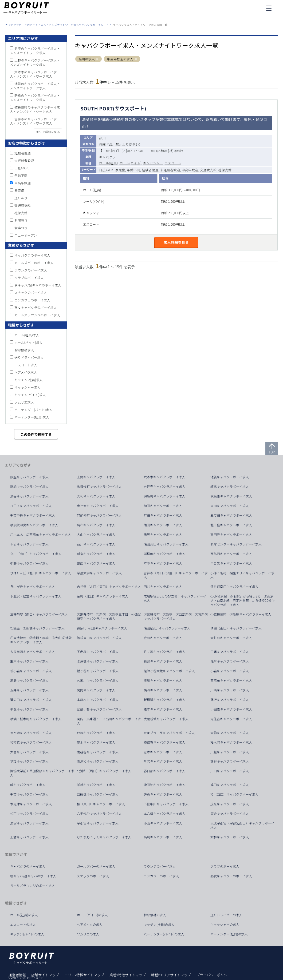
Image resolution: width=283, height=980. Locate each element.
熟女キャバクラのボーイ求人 (36, 307)
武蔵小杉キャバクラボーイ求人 (99, 709)
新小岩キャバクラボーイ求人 (31, 671)
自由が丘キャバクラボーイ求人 (33, 587)
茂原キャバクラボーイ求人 (230, 804)
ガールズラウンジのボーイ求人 (37, 315)
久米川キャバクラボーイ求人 (98, 680)
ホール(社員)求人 (27, 335)
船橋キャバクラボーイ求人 (96, 785)
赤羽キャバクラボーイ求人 (29, 544)
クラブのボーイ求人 (29, 278)
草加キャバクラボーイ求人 (29, 761)
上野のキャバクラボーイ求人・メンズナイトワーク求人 (35, 62)
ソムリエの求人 (88, 934)
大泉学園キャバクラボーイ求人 (33, 652)
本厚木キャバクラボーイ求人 (98, 700)
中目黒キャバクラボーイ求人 (231, 563)
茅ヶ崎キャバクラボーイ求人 (31, 733)
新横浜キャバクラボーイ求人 (164, 700)
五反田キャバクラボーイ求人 (231, 515)
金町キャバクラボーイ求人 (163, 638)
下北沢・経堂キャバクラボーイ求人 (36, 596)
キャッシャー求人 (27, 387)
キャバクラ (107, 157)
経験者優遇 (23, 153)
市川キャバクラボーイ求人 (163, 680)
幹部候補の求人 (155, 915)
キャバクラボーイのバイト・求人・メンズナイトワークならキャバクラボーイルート (57, 25)
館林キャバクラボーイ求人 (230, 837)
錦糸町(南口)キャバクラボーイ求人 (102, 628)
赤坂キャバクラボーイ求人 (163, 535)
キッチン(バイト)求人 (30, 395)
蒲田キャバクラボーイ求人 (163, 525)
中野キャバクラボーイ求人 (29, 563)
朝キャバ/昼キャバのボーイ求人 (38, 285)
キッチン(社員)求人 (29, 380)
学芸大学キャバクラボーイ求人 (99, 573)
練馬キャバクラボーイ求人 (230, 487)
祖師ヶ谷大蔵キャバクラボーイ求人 (169, 671)
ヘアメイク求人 (26, 372)
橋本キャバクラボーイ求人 (163, 709)
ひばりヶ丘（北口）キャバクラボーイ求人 (41, 573)
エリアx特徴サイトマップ (84, 975)
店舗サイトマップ (45, 975)
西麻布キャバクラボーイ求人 (231, 680)
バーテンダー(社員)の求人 (229, 934)
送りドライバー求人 (29, 357)
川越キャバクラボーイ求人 (230, 752)
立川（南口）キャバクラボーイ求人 (36, 554)
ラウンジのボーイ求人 (31, 270)
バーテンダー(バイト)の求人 (164, 934)
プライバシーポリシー (214, 975)
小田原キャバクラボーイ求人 (231, 709)
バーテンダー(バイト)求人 (33, 410)
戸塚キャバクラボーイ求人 (96, 733)
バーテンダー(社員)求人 (32, 417)
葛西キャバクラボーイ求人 (96, 563)
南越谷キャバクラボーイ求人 (98, 752)
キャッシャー (153, 163)
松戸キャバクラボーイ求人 (29, 814)
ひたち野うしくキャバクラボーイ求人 (104, 837)
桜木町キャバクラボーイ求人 (231, 742)
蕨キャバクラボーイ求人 (28, 785)
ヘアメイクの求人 (90, 925)
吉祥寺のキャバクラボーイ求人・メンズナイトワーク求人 (33, 121)
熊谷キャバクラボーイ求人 (230, 761)
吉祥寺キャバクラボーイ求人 (164, 487)
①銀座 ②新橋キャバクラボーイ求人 (37, 628)
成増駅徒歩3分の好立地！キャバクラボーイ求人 (175, 598)
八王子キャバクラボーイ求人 (31, 506)
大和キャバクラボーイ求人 (96, 496)
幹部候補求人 (24, 350)
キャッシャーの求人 (225, 925)
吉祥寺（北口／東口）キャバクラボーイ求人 (109, 587)
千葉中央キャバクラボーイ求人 (33, 515)
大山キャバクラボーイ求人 (96, 535)
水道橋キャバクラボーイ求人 (98, 661)
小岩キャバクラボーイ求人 (230, 671)
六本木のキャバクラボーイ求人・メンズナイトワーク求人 (33, 74)
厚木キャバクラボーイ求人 (96, 742)
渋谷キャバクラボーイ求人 (29, 496)
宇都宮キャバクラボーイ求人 (98, 823)
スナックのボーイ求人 (31, 292)
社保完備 (21, 213)
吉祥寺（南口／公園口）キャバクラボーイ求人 (176, 575)
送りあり (21, 198)
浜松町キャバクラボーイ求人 (164, 554)
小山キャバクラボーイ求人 (163, 823)
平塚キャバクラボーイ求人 (29, 709)
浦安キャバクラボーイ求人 (29, 823)
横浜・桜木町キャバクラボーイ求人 (36, 719)
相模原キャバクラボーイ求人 (31, 742)
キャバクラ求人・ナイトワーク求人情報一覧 (140, 25)
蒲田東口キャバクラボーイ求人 (166, 544)
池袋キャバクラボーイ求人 (230, 477)
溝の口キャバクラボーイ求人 (31, 700)
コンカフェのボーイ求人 (32, 300)
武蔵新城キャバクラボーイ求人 (166, 719)
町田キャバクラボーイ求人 (163, 515)
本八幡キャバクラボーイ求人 (164, 814)
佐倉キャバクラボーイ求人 (163, 794)
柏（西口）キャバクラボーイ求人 (234, 794)
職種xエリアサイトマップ (171, 975)
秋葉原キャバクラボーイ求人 (231, 496)
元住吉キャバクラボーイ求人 (231, 719)
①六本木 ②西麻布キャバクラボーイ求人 (41, 535)
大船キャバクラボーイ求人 (230, 733)
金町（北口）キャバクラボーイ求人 (103, 596)
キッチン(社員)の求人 (159, 925)
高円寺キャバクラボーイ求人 (231, 535)
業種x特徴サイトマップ (128, 975)
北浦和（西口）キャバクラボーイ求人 (104, 771)
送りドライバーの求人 (226, 915)
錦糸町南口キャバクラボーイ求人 (234, 587)
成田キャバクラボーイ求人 (230, 785)
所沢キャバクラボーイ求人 (163, 761)
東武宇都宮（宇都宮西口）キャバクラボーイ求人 (242, 825)
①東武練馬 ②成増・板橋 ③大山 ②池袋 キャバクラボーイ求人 (43, 640)
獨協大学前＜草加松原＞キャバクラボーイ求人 (42, 773)
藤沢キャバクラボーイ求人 (230, 700)
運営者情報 (17, 975)
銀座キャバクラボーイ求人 (29, 477)
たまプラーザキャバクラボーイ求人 (169, 733)
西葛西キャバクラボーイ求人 (231, 554)
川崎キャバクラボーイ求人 (230, 690)
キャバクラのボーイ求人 (32, 255)
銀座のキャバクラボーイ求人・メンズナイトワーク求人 (35, 51)
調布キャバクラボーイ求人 (96, 525)
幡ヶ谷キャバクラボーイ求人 (98, 671)
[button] (97, 59)
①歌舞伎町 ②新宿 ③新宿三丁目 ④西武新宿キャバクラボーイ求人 (109, 616)
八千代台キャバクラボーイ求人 (99, 814)
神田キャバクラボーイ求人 (163, 506)
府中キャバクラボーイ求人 (163, 563)
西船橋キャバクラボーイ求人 (98, 794)
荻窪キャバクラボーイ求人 (163, 661)
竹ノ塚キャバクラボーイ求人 (164, 652)
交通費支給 (23, 205)
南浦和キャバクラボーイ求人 (98, 761)
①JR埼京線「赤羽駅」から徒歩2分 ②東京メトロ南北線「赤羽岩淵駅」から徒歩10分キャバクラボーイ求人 (243, 600)
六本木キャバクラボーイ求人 (164, 477)
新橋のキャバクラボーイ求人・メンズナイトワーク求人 (35, 97)
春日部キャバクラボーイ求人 (164, 771)
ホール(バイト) (130, 163)
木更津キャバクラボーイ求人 (31, 804)
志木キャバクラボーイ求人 (163, 752)
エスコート (173, 163)
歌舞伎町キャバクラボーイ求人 (99, 487)
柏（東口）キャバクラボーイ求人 (101, 804)
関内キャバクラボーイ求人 (96, 690)
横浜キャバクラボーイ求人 (163, 690)
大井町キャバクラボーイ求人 (231, 638)
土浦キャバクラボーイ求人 (29, 837)
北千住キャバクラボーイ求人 (231, 525)
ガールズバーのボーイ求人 (34, 263)
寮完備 (19, 190)
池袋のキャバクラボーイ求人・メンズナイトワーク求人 (35, 86)
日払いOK (21, 168)
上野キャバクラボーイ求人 (96, 477)
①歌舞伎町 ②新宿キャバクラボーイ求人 (241, 614)
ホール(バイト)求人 (29, 342)
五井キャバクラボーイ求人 (29, 690)
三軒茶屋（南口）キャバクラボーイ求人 (39, 614)
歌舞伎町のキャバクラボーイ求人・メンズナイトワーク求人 (35, 109)
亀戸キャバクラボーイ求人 (29, 661)
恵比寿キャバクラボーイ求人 (98, 506)
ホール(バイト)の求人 (92, 915)
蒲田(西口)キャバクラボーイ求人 (167, 628)
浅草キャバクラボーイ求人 (230, 661)
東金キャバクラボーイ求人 (230, 814)
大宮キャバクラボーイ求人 (29, 752)
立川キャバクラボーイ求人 (230, 506)
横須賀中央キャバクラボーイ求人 (34, 525)
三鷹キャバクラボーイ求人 (230, 652)
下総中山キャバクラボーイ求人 (166, 804)
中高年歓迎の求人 (120, 59)
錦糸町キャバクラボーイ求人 (164, 496)
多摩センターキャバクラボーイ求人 (236, 544)
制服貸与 (21, 220)
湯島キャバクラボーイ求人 (29, 680)
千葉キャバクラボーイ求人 (29, 794)
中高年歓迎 (23, 183)
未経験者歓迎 (24, 160)
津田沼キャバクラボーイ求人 (164, 785)
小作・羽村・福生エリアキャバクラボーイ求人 (242, 575)
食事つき (21, 228)
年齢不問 (21, 175)
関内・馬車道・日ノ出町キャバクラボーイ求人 (109, 721)
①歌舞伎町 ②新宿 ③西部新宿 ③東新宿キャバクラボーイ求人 (176, 616)
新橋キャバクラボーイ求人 (29, 487)
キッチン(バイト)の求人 (27, 934)
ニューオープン (26, 235)
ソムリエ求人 (24, 402)
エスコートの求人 (23, 925)
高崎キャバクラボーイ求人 (163, 837)
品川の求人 (87, 59)
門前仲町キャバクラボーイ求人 (99, 515)
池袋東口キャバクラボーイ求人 (99, 638)
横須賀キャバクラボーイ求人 (164, 742)
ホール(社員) (108, 163)
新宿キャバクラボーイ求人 (96, 554)
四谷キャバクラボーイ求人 (163, 587)
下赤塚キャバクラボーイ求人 (98, 652)
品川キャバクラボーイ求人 (96, 544)
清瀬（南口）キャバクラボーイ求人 (236, 628)
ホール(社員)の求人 (24, 915)
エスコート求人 (26, 365)
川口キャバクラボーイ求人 (230, 771)
